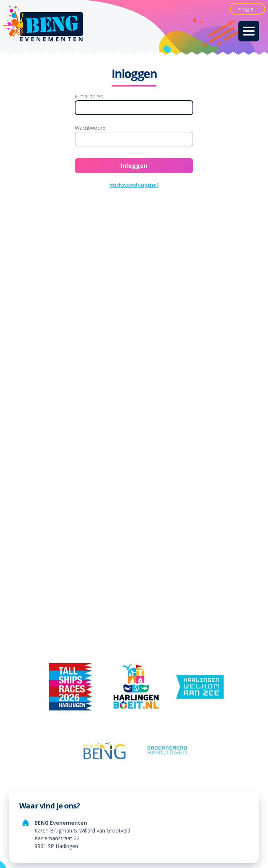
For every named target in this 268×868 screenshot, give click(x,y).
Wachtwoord (90, 128)
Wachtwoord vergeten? (134, 185)
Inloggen (246, 9)
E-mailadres (89, 96)
